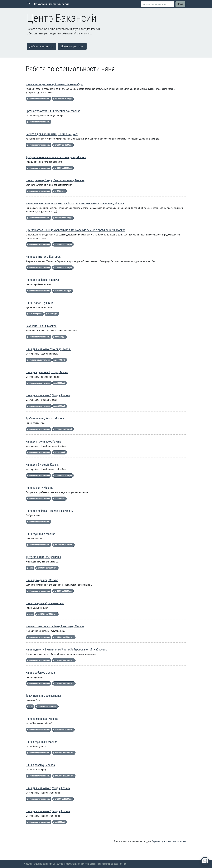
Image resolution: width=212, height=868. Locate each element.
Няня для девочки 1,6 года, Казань (47, 372)
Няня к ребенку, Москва (40, 673)
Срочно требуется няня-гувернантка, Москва (53, 111)
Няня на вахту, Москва (39, 488)
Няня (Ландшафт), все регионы (45, 603)
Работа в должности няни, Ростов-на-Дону (52, 134)
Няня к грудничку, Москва (41, 742)
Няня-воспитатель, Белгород (43, 257)
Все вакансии (40, 4)
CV (28, 4)
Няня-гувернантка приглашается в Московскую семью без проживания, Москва (75, 203)
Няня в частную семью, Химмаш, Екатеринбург (54, 84)
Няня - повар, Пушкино (40, 303)
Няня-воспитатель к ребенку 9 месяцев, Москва (55, 626)
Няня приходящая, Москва (42, 580)
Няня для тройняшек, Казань (43, 442)
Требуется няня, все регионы (43, 557)
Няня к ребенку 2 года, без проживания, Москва (55, 180)
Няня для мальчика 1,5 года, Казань (48, 811)
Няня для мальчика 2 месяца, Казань (48, 349)
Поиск (180, 4)
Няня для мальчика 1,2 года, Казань (48, 788)
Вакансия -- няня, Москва (41, 326)
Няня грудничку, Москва (40, 534)
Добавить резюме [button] (72, 46)
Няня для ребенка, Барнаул (42, 280)
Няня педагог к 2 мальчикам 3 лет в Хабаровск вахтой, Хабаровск (66, 649)
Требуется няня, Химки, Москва (45, 418)
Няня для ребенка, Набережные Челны (50, 511)
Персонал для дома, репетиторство (169, 841)
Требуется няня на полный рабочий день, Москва (56, 157)
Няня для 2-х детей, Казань (42, 465)
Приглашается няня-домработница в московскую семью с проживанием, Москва (76, 230)
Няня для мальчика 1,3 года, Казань (48, 395)
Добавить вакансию (59, 4)
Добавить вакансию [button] (41, 46)
